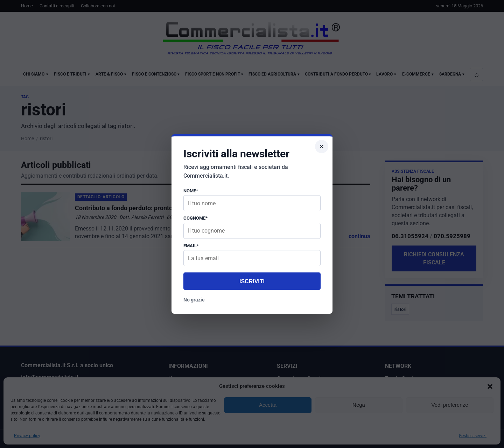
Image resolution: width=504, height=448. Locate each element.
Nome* (191, 191)
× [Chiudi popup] (322, 146)
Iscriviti (252, 281)
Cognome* (195, 218)
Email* (191, 246)
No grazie (194, 300)
